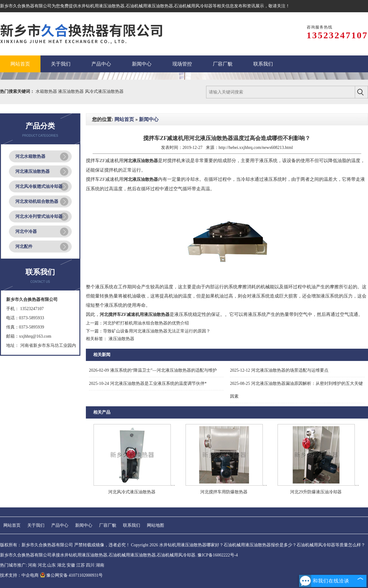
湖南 (100, 565)
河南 (32, 565)
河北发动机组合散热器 (37, 201)
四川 (90, 565)
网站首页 (124, 119)
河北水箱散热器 (30, 156)
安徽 (71, 565)
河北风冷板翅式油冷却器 (39, 186)
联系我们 (132, 525)
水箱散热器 (47, 91)
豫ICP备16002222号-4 (218, 555)
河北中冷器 (26, 231)
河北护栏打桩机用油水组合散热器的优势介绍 (146, 323)
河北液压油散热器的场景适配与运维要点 (279, 370)
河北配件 (24, 247)
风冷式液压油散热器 (104, 91)
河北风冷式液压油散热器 (132, 492)
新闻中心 (149, 119)
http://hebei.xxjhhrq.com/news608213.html (256, 148)
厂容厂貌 (108, 525)
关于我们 (36, 525)
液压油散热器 (71, 91)
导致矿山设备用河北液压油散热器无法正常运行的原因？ (157, 331)
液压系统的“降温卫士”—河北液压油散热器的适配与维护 (153, 370)
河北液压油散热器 (33, 171)
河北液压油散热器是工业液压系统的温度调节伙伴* (148, 383)
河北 (42, 565)
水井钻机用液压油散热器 (101, 6)
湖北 (61, 565)
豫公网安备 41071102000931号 (71, 575)
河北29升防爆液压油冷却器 (316, 492)
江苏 (81, 565)
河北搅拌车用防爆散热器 (224, 492)
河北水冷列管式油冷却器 (39, 216)
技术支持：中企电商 (19, 575)
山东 (52, 565)
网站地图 (155, 525)
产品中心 (60, 525)
